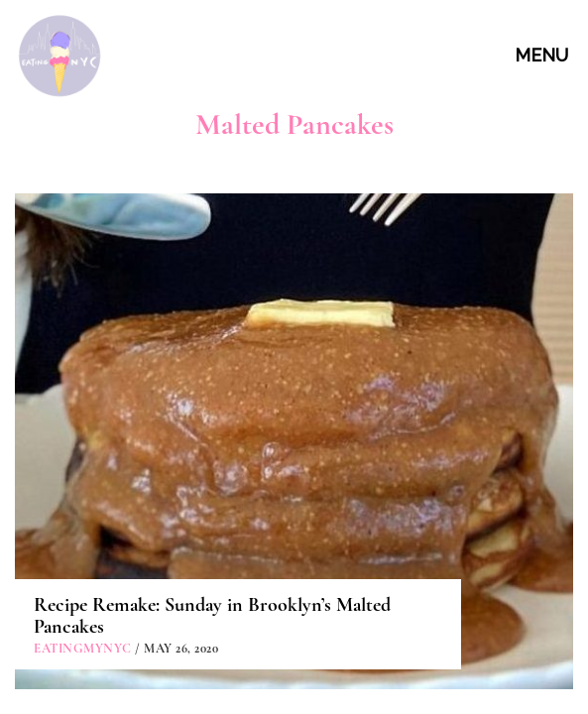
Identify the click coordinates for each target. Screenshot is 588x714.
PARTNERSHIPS (297, 641)
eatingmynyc (83, 418)
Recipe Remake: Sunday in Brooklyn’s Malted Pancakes (212, 386)
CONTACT (296, 595)
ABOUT (297, 551)
